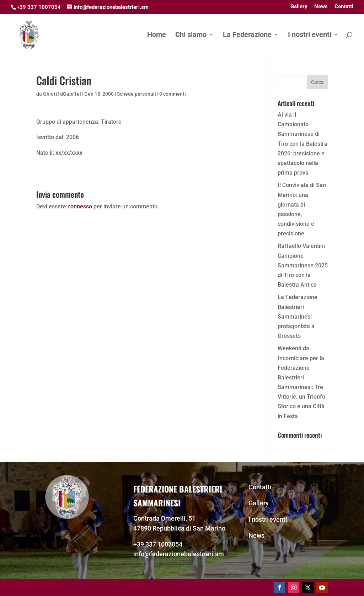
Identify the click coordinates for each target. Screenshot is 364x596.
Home (157, 35)
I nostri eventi (310, 35)
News (321, 7)
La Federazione (247, 35)
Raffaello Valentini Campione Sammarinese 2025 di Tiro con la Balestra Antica (303, 265)
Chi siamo (191, 35)
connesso (80, 206)
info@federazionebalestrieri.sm (179, 554)
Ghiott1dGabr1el (62, 94)
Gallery (299, 7)
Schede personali (136, 94)
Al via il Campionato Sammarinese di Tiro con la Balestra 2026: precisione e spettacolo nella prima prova (303, 144)
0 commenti (173, 94)
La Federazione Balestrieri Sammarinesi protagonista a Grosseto (298, 316)
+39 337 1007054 (158, 544)
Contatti (344, 7)
